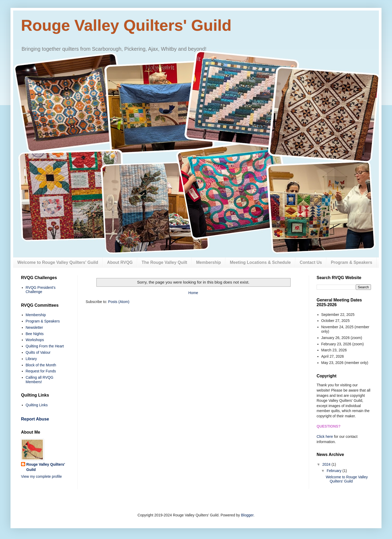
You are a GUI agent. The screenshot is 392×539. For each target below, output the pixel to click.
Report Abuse (35, 419)
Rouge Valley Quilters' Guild (126, 25)
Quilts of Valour (38, 352)
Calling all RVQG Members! (40, 380)
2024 (327, 464)
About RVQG (120, 262)
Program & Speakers (351, 262)
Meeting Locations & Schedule (260, 262)
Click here (325, 437)
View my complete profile (41, 476)
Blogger (247, 515)
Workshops (35, 340)
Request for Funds (41, 371)
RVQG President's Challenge (41, 290)
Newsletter (34, 327)
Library (31, 359)
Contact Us (311, 262)
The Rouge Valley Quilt (164, 262)
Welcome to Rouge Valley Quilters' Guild (58, 262)
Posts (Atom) (119, 302)
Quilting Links (37, 405)
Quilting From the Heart (45, 346)
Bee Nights (35, 334)
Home (193, 293)
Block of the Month (41, 365)
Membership (208, 262)
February (334, 471)
